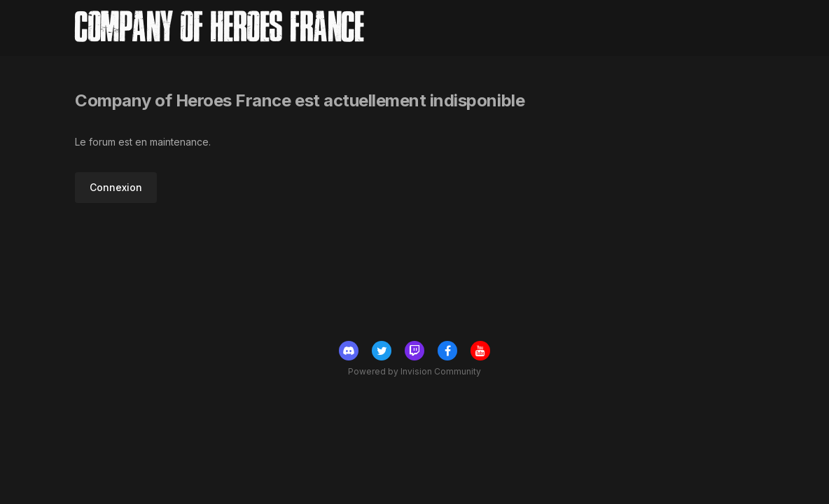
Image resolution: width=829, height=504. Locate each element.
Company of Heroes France (220, 28)
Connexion (116, 187)
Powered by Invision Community (415, 371)
